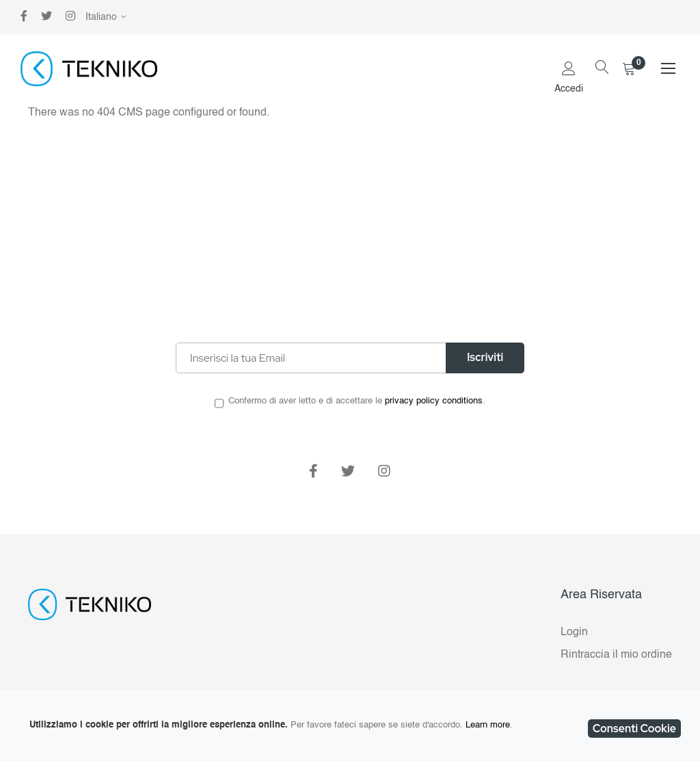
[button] (108, 17)
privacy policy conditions (434, 401)
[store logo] (89, 69)
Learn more (488, 725)
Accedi (569, 89)
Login (574, 632)
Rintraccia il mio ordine (616, 655)
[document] (350, 725)
